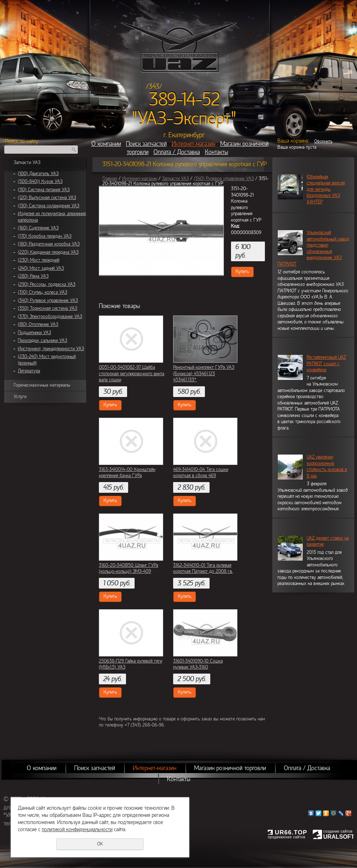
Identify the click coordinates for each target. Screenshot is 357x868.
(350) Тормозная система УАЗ (47, 308)
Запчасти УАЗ (27, 163)
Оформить (323, 141)
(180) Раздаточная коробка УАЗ (49, 244)
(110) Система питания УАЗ (44, 190)
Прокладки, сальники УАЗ (42, 341)
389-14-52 (184, 99)
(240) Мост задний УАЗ (41, 268)
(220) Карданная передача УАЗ (48, 252)
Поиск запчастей (146, 144)
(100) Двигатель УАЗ (38, 174)
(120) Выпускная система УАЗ (47, 198)
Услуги (20, 397)
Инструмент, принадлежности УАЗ (51, 349)
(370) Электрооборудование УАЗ (50, 317)
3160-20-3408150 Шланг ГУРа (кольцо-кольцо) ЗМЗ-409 (129, 569)
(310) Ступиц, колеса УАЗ (42, 292)
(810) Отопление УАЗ (38, 324)
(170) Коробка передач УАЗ (45, 236)
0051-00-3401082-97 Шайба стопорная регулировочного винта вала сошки (132, 374)
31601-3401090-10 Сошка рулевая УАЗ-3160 (198, 664)
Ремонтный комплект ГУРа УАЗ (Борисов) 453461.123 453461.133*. (204, 374)
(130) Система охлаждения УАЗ (49, 206)
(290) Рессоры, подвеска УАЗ (47, 284)
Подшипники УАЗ (34, 333)
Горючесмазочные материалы (42, 385)
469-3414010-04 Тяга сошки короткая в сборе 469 (201, 473)
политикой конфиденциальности (77, 829)
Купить (242, 272)
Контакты (217, 152)
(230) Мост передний (39, 260)
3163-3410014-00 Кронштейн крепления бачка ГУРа (127, 473)
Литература (29, 371)
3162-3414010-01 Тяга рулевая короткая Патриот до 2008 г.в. (203, 569)
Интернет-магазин (193, 144)
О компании (106, 144)
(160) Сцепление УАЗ (38, 228)
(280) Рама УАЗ (33, 276)
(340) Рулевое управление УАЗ (48, 301)
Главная (110, 179)
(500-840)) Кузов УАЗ (40, 182)
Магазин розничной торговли (230, 768)
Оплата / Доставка (177, 152)
